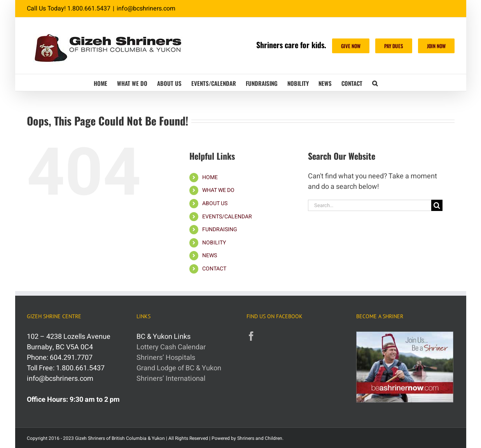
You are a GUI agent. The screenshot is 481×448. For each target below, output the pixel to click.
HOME (210, 177)
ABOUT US (215, 203)
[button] (375, 83)
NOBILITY (214, 243)
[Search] (437, 205)
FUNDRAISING (220, 229)
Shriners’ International (171, 379)
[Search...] (370, 205)
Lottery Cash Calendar (171, 347)
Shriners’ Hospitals (166, 358)
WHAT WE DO (218, 190)
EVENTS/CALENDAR (227, 217)
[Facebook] (251, 336)
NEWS (210, 255)
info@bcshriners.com (146, 9)
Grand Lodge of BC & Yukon (179, 368)
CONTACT (214, 269)
